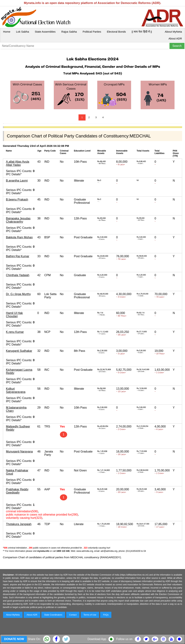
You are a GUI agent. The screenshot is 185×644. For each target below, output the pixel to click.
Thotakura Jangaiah (19, 524)
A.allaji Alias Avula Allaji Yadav (18, 163)
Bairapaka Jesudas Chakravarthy (18, 220)
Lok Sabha (23, 32)
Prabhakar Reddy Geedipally (17, 491)
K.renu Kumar (15, 332)
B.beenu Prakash (17, 200)
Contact (73, 615)
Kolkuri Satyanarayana (16, 390)
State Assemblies (45, 32)
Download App (97, 639)
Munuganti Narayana (19, 452)
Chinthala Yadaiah (18, 275)
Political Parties (92, 32)
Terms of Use (90, 615)
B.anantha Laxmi (17, 181)
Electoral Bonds (116, 32)
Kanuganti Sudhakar (19, 351)
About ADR (175, 38)
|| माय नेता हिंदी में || (142, 32)
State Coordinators (53, 615)
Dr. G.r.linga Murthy (18, 294)
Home (7, 32)
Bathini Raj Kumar (18, 256)
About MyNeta (173, 32)
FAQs (106, 615)
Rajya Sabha (69, 32)
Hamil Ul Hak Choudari (14, 315)
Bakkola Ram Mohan (19, 237)
